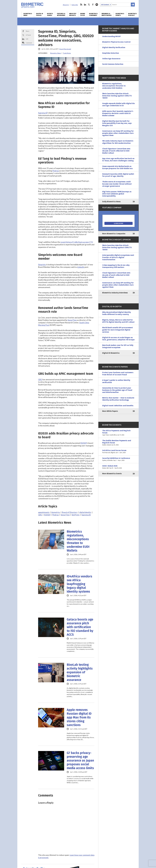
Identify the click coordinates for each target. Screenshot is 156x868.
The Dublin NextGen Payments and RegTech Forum (119, 443)
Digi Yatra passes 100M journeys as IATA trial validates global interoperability (117, 194)
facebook (93, 5)
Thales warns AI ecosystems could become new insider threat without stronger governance (117, 184)
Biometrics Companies (93, 15)
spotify (97, 5)
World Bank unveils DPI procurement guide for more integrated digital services (118, 330)
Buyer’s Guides (50, 15)
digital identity (85, 512)
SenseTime (72, 320)
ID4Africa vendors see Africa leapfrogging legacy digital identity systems (79, 584)
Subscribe (75, 5)
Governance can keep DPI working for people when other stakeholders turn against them (118, 133)
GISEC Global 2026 (119, 467)
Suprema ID (43, 113)
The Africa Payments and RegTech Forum (119, 433)
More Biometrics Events (112, 474)
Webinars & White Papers (107, 15)
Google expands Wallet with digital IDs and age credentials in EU (119, 104)
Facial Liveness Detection (113, 64)
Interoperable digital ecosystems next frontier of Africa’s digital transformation (118, 257)
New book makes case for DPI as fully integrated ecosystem (118, 346)
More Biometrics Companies (114, 234)
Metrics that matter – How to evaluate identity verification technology (118, 399)
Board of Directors (70, 512)
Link (27, 39)
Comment (29, 43)
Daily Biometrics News (111, 202)
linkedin (85, 5)
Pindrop (56, 171)
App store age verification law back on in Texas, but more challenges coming (118, 160)
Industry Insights (73, 15)
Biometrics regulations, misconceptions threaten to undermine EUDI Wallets (78, 541)
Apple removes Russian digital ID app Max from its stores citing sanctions (79, 717)
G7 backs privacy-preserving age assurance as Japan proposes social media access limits (80, 760)
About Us (66, 5)
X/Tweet (28, 35)
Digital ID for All (40, 15)
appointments (44, 512)
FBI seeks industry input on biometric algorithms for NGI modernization (118, 142)
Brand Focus (83, 15)
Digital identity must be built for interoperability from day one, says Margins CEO (117, 123)
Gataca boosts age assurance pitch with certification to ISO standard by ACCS (80, 627)
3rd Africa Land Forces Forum (119, 452)
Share (28, 31)
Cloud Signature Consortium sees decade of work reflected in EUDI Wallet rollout (116, 151)
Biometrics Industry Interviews (115, 293)
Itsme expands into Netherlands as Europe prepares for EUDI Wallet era (117, 167)
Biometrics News (28, 15)
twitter (89, 5)
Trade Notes (67, 53)
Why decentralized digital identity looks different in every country (117, 313)
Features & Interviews (61, 15)
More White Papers (110, 411)
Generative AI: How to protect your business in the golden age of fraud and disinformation (117, 390)
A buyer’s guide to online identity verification (116, 381)
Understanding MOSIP (111, 36)
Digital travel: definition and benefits (118, 406)
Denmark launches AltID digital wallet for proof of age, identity (118, 175)
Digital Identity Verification (114, 47)
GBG (40, 380)
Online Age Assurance (111, 59)
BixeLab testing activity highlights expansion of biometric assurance (80, 672)
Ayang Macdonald (65, 49)
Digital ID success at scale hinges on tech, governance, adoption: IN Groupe (118, 339)
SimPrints (76, 515)
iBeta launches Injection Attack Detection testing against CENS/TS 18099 (117, 96)
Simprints (42, 265)
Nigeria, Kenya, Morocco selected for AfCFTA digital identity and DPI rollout (118, 321)
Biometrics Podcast (132, 15)
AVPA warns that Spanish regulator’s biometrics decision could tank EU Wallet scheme (118, 113)
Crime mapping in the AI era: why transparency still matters (116, 266)
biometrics (56, 512)
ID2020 (84, 443)
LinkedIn (81, 267)
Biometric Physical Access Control (116, 42)
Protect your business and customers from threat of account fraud (118, 374)
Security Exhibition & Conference (119, 459)
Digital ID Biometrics (111, 353)
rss (81, 5)
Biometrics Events (120, 15)
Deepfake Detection (111, 53)
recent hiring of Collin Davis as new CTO (77, 242)
